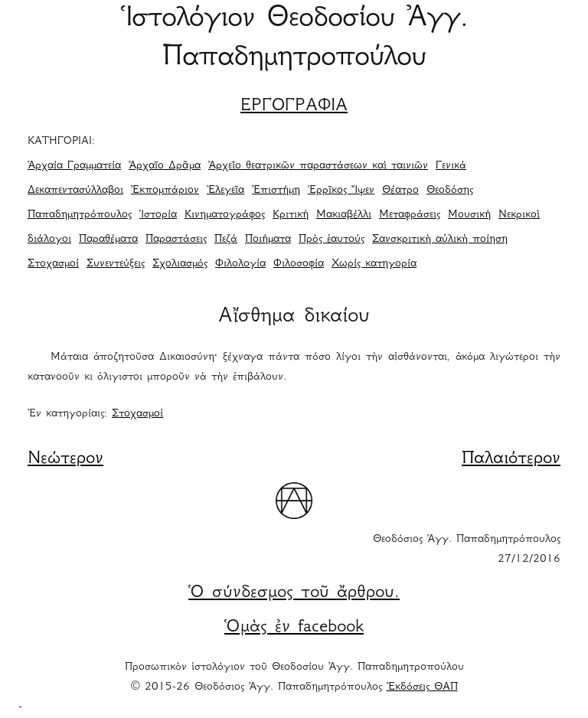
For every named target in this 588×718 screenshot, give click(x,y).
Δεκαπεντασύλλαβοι (75, 191)
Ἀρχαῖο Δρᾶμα (165, 166)
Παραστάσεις (176, 240)
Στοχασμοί (53, 264)
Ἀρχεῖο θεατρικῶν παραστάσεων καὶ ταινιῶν (318, 166)
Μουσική (469, 215)
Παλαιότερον (511, 459)
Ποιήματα (268, 240)
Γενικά (451, 166)
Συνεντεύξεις (116, 264)
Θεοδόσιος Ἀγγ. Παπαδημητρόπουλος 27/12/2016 (467, 550)
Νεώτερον (65, 459)
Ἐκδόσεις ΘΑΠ (422, 687)
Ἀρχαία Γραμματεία (74, 166)
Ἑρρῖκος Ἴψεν (341, 191)
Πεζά (226, 240)
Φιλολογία (240, 264)
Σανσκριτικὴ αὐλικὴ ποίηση (440, 240)
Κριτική (291, 215)
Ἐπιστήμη (276, 191)
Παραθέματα (108, 240)
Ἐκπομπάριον (165, 191)
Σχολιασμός (180, 264)
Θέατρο (400, 191)
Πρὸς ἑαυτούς (332, 240)
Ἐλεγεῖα (225, 191)
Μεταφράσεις (410, 215)
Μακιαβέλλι (344, 215)
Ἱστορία (158, 215)
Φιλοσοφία (299, 264)
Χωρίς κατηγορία (374, 264)
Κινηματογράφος (225, 215)
